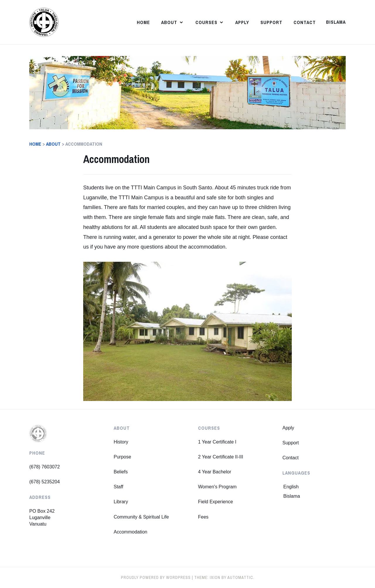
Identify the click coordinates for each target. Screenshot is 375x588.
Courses (206, 22)
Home (143, 22)
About (169, 22)
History (121, 442)
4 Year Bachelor (215, 472)
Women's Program (217, 487)
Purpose (122, 457)
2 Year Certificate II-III (221, 457)
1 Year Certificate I (217, 442)
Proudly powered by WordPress (156, 577)
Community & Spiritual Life (141, 517)
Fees (203, 517)
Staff (119, 487)
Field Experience (215, 502)
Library (121, 502)
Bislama (336, 22)
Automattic (240, 577)
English (291, 487)
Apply (242, 22)
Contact (305, 22)
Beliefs (121, 472)
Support (271, 22)
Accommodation (131, 532)
